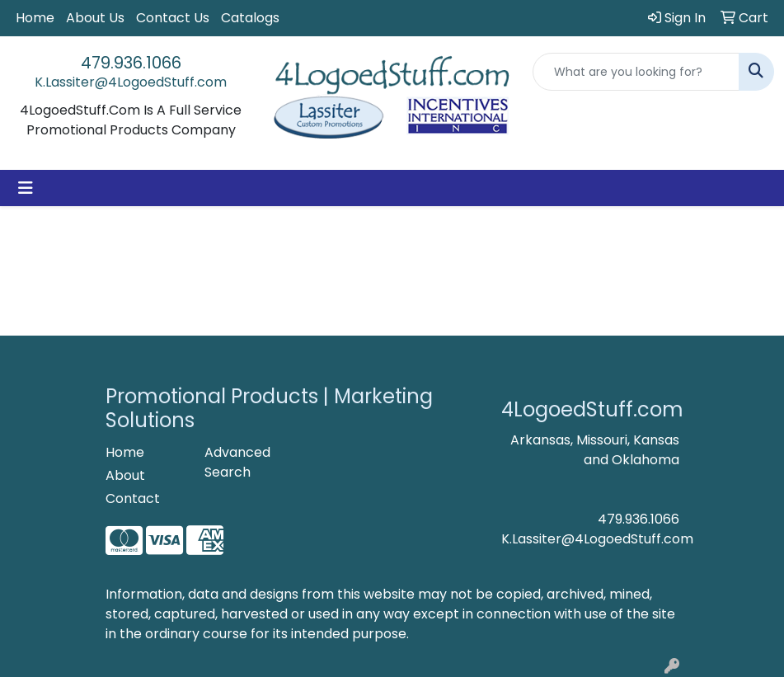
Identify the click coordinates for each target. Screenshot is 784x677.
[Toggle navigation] (26, 188)
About (125, 475)
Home (35, 18)
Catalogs (250, 18)
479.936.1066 (131, 63)
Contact (133, 498)
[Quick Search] (636, 72)
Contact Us (173, 18)
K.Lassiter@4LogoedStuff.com (131, 82)
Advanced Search (237, 462)
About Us (95, 18)
